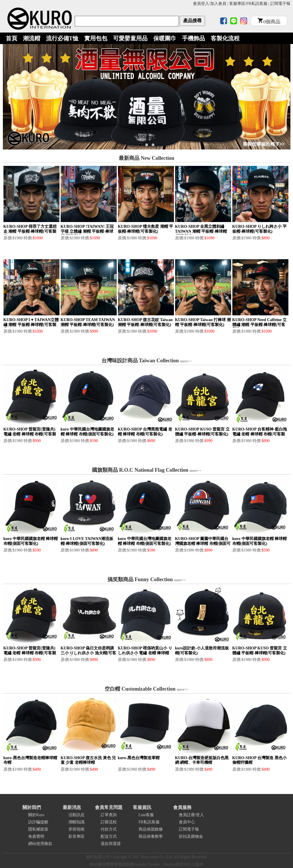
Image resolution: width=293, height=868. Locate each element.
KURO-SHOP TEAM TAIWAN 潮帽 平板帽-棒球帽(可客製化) (88, 322)
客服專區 (237, 4)
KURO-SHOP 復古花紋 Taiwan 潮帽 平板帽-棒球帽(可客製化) (145, 322)
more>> (186, 361)
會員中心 (187, 822)
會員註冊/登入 (191, 815)
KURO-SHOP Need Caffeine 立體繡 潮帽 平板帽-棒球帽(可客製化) (260, 325)
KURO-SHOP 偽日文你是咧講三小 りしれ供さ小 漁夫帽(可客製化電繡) (89, 653)
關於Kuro (36, 815)
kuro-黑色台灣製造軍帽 (139, 758)
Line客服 (146, 815)
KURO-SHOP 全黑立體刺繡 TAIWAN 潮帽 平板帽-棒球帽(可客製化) (201, 231)
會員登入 (201, 4)
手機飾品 (194, 38)
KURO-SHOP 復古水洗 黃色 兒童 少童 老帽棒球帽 (88, 760)
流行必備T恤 (62, 38)
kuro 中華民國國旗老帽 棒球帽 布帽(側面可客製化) (31, 541)
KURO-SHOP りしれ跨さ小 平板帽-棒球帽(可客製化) (260, 229)
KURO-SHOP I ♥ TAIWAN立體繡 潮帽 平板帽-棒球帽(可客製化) (31, 325)
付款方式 (109, 829)
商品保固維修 (151, 829)
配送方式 (109, 836)
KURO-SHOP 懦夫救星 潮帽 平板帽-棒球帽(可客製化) (146, 229)
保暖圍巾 (165, 38)
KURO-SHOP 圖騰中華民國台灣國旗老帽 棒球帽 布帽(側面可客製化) (203, 544)
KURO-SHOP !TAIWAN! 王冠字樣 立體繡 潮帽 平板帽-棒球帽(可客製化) (87, 231)
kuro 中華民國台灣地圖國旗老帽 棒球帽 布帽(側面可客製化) (87, 432)
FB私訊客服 (257, 4)
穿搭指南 (76, 829)
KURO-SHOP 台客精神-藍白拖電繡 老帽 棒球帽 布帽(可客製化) (260, 434)
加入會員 (218, 4)
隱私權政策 (38, 829)
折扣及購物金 (191, 836)
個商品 (269, 22)
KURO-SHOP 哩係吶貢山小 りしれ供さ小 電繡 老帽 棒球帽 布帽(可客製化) (145, 653)
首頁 (12, 38)
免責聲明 (36, 836)
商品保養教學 (151, 836)
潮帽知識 (76, 822)
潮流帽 (32, 38)
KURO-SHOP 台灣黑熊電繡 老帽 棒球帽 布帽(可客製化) (145, 432)
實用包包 (96, 38)
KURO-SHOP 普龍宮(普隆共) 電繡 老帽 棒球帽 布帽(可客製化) (30, 434)
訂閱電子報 (280, 4)
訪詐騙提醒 (38, 822)
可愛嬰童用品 (130, 38)
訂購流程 (109, 822)
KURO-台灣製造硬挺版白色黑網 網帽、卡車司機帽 (202, 760)
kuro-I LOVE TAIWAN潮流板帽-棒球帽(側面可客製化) (87, 541)
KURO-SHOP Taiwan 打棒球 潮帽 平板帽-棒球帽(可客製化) (203, 322)
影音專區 (76, 836)
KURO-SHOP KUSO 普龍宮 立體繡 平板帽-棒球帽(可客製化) (202, 432)
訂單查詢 (109, 815)
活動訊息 (76, 815)
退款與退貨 (111, 844)
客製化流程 (225, 38)
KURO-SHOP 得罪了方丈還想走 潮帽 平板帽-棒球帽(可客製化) (30, 231)
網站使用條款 (40, 844)
